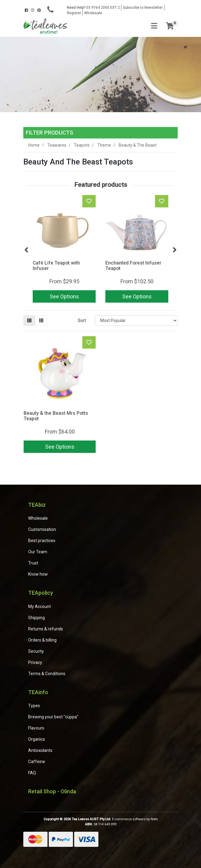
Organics (37, 739)
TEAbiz (37, 505)
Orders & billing (42, 640)
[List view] (41, 321)
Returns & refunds (46, 629)
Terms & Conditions (47, 674)
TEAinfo (38, 692)
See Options (64, 296)
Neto (154, 819)
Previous (26, 250)
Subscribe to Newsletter (143, 8)
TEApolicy (41, 593)
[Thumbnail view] (29, 321)
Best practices (42, 541)
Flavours (36, 728)
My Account (40, 606)
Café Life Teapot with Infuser (56, 266)
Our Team (38, 552)
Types (34, 706)
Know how (38, 574)
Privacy (35, 662)
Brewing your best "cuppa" (53, 717)
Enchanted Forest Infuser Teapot (133, 266)
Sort (82, 320)
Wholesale (93, 13)
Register (74, 13)
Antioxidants (40, 750)
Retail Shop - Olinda (52, 791)
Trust (33, 563)
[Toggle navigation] (154, 26)
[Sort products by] (136, 321)
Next (175, 250)
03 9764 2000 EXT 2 (93, 8)
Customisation (42, 529)
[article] (64, 250)
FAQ (32, 773)
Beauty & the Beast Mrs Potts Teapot (56, 416)
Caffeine (37, 762)
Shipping (36, 618)
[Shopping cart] (170, 26)
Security (36, 651)
